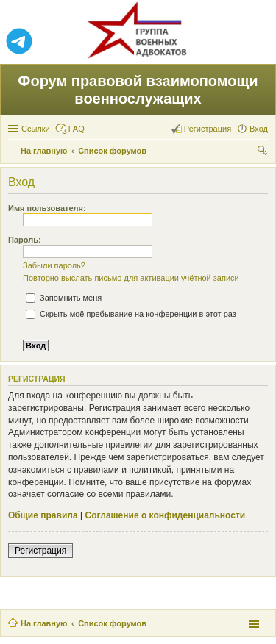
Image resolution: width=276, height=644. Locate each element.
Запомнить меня (64, 298)
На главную (44, 623)
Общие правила (43, 515)
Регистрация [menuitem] (208, 129)
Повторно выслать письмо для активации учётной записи (131, 278)
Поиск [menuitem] (263, 152)
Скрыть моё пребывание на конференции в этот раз (131, 314)
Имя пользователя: (47, 208)
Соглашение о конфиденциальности (166, 515)
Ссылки (36, 129)
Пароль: (25, 240)
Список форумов (112, 623)
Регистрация (40, 551)
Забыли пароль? (54, 265)
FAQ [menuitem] (77, 129)
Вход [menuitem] (259, 129)
